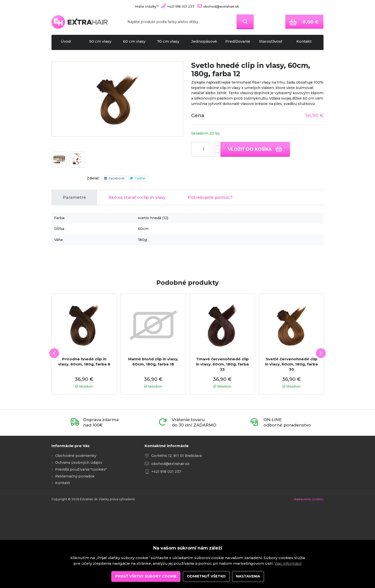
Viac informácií (288, 563)
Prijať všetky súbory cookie (146, 576)
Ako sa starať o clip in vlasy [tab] (137, 263)
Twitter (140, 243)
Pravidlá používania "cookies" (81, 535)
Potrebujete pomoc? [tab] (210, 263)
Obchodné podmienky (76, 522)
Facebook (112, 243)
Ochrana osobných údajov (79, 528)
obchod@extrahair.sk (170, 529)
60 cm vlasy (137, 42)
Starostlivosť (273, 42)
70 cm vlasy (170, 42)
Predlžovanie (239, 42)
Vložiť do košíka (255, 149)
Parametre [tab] (74, 263)
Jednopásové (204, 42)
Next (324, 409)
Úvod (69, 42)
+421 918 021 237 (166, 537)
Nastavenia (248, 576)
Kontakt (307, 42)
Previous (52, 409)
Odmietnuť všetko (206, 576)
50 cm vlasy (103, 42)
